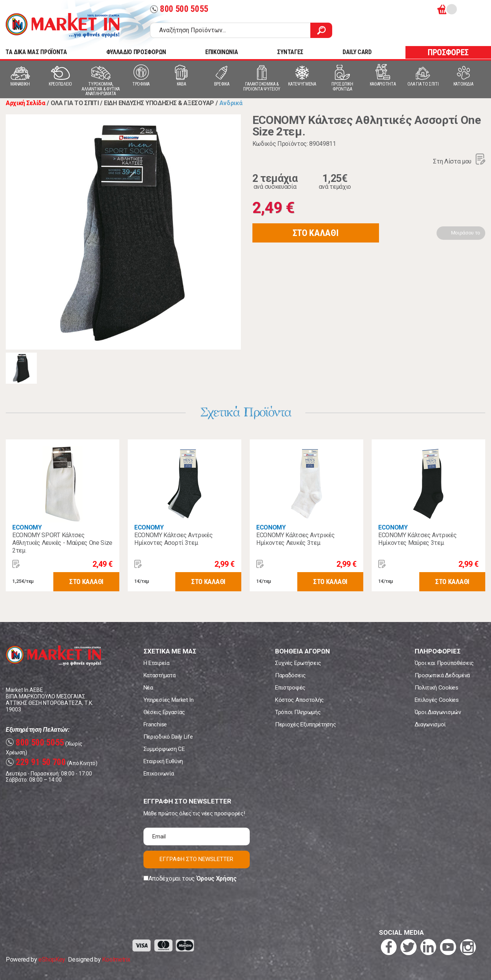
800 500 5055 (179, 9)
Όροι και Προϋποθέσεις (444, 663)
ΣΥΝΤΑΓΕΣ (290, 52)
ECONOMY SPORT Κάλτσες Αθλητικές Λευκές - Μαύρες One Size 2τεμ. (62, 543)
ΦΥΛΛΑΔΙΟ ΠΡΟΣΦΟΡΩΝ (136, 52)
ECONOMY (27, 527)
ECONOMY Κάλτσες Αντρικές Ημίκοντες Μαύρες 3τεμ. (417, 539)
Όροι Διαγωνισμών (438, 712)
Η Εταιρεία (157, 663)
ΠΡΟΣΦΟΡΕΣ (448, 52)
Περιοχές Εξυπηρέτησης (305, 724)
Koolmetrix (116, 959)
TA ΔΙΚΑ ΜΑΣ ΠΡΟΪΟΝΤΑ (36, 52)
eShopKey (52, 959)
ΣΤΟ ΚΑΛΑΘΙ (316, 233)
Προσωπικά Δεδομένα (442, 675)
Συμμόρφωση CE (164, 749)
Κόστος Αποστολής (299, 700)
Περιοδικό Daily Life (168, 737)
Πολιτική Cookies (437, 688)
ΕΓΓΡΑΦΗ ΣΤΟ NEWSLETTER (196, 859)
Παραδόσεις (290, 675)
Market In (63, 25)
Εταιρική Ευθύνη (163, 761)
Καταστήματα (159, 675)
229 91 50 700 (36, 762)
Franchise (155, 724)
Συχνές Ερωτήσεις (298, 663)
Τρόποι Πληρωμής (298, 712)
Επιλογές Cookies (437, 700)
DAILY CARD (357, 52)
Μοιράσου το (466, 233)
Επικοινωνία (159, 774)
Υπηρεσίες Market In (169, 700)
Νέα (148, 688)
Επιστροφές (290, 688)
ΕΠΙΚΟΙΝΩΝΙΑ (222, 52)
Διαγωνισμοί (430, 724)
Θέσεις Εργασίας (164, 712)
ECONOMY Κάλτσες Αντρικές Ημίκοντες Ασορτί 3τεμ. (173, 539)
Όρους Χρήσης (217, 879)
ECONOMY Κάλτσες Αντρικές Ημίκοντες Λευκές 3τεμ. (295, 539)
